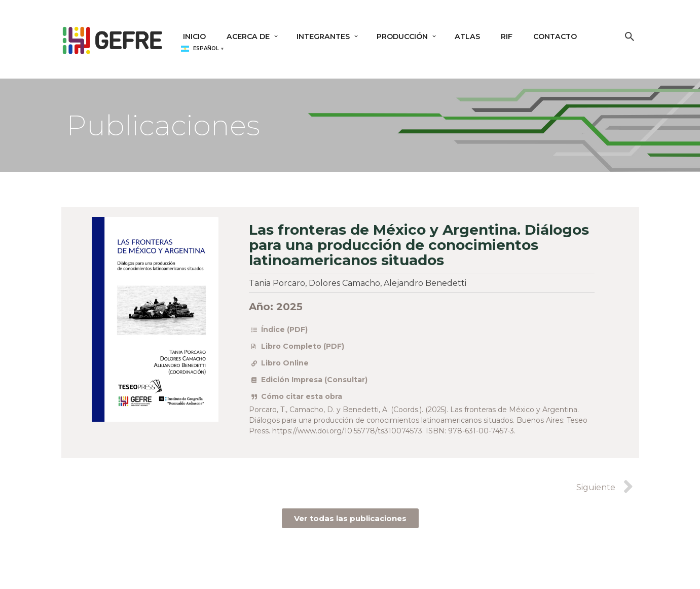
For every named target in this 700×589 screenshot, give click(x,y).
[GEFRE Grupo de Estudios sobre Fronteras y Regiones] (113, 39)
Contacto (559, 36)
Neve (73, 575)
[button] (278, 36)
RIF (510, 36)
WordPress (205, 575)
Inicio (195, 36)
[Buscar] (630, 36)
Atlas (471, 36)
